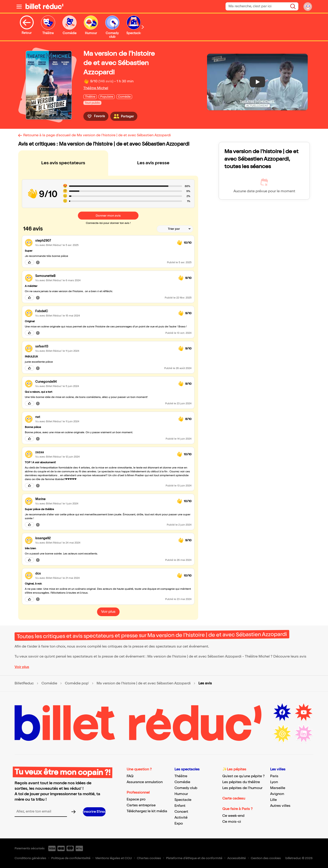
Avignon (277, 794)
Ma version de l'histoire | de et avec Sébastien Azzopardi (144, 683)
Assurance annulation (145, 782)
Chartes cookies (149, 858)
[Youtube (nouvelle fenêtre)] (304, 712)
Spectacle (183, 800)
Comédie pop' (77, 683)
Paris (274, 776)
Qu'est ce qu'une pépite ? (243, 776)
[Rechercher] (293, 6)
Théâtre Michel (96, 88)
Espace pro (136, 799)
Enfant (180, 806)
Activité (181, 818)
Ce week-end (233, 816)
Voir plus (22, 667)
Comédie (49, 683)
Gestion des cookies (266, 858)
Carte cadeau (234, 798)
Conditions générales (30, 858)
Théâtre (181, 776)
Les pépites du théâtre (241, 782)
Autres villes (280, 806)
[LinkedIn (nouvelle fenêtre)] (304, 734)
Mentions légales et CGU (114, 858)
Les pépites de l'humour (242, 788)
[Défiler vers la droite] (143, 27)
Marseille (278, 788)
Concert (181, 812)
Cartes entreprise (141, 805)
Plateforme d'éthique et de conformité (194, 858)
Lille (273, 800)
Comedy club (186, 788)
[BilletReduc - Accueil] (44, 6)
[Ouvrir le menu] (19, 6)
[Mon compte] (308, 6)
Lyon (274, 782)
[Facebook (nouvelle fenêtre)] (282, 712)
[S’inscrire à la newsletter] (94, 812)
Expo (179, 824)
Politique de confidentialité (71, 858)
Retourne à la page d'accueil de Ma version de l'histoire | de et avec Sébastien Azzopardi (97, 135)
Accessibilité (237, 858)
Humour (181, 794)
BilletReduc (24, 683)
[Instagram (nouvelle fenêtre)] (282, 734)
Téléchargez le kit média (147, 811)
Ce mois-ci (232, 822)
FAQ (130, 776)
